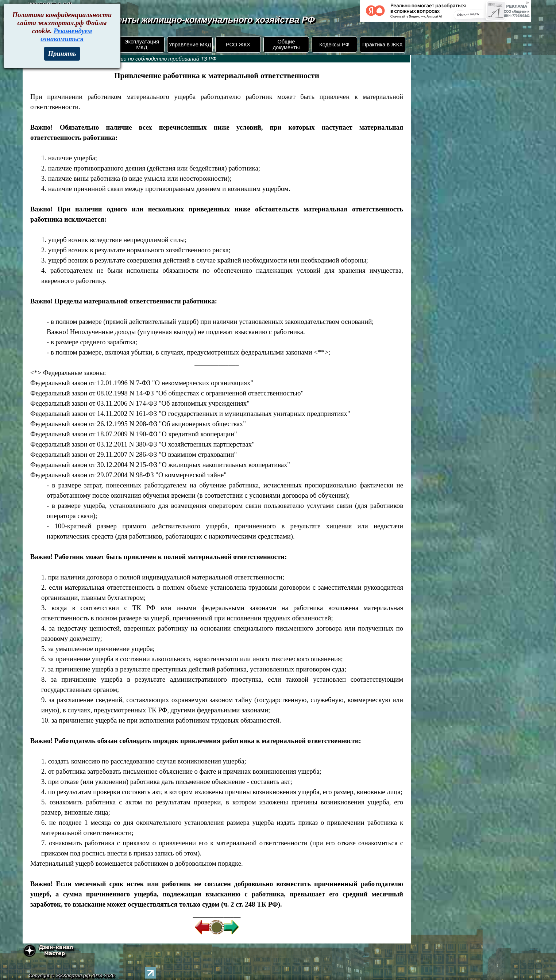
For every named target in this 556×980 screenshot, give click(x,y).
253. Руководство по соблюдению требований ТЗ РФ (149, 59)
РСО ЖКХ (238, 45)
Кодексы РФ (334, 45)
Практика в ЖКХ (383, 45)
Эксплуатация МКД (142, 45)
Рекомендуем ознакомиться (66, 35)
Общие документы (286, 45)
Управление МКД (190, 45)
